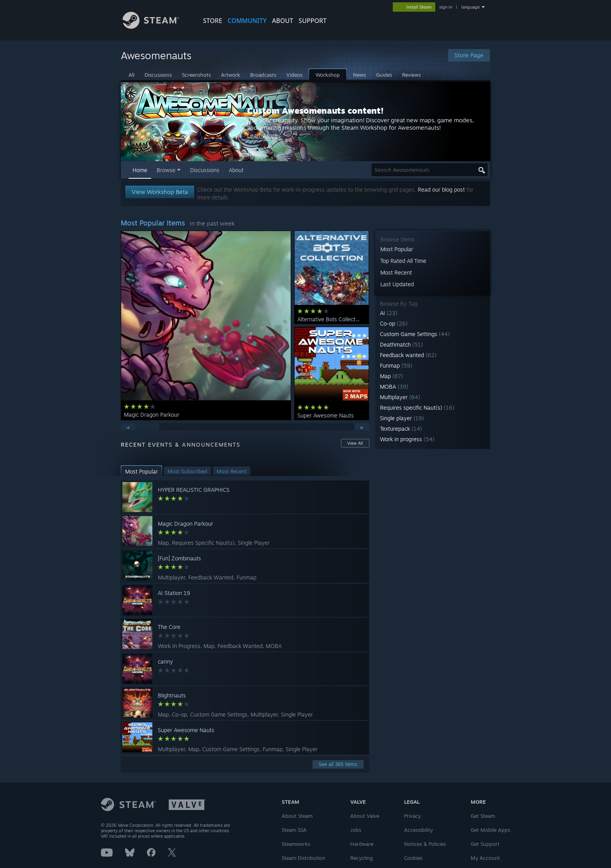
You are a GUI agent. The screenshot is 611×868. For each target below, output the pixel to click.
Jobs (356, 830)
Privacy (412, 816)
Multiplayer (400, 397)
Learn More (358, 143)
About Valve (365, 816)
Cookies (413, 858)
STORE (213, 21)
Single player (402, 418)
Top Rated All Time (403, 261)
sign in (446, 7)
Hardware (362, 844)
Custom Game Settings (415, 334)
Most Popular (397, 249)
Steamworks (296, 844)
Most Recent (396, 272)
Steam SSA (294, 830)
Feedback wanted (408, 355)
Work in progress (407, 439)
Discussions (205, 170)
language (471, 7)
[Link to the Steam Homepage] (157, 27)
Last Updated (397, 284)
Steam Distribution (304, 858)
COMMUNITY (247, 21)
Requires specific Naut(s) (417, 408)
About (283, 21)
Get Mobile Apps (490, 830)
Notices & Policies (425, 844)
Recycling (362, 858)
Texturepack (401, 429)
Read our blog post (441, 189)
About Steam (297, 816)
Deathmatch (401, 344)
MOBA (394, 386)
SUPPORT (313, 21)
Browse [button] (166, 170)
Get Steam (483, 816)
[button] (433, 313)
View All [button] (355, 443)
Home (140, 170)
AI (389, 313)
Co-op (394, 323)
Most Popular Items (153, 223)
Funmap (396, 365)
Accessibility (419, 830)
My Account (485, 858)
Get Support (485, 844)
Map (391, 376)
